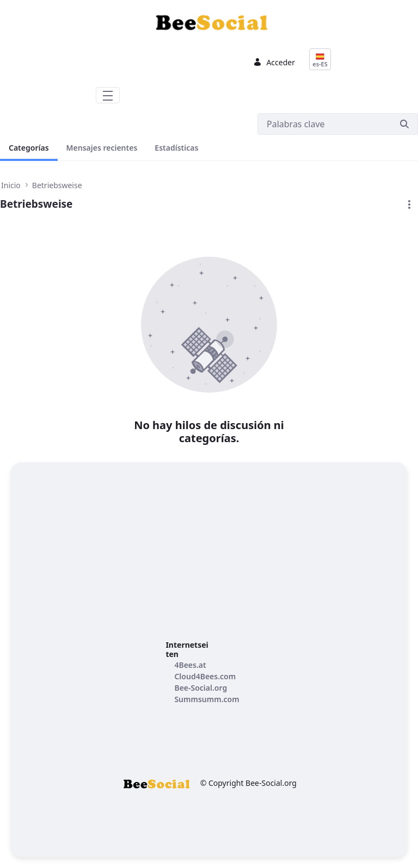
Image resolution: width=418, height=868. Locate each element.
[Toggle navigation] (108, 95)
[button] (409, 204)
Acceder (274, 62)
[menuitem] (190, 665)
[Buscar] (324, 124)
